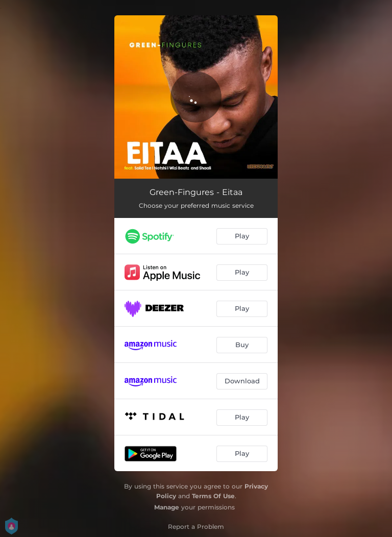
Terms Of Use (213, 496)
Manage (167, 507)
